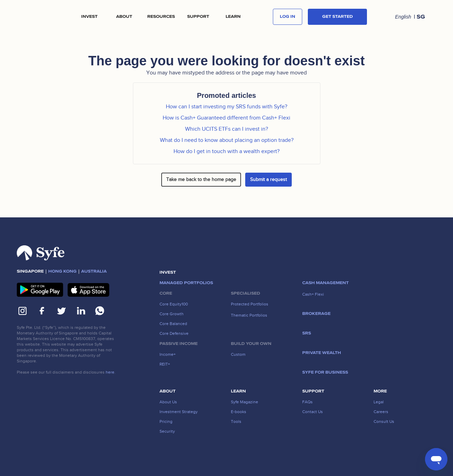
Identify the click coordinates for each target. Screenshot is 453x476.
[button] (89, 17)
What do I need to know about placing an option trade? (227, 140)
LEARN (233, 17)
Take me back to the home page (201, 179)
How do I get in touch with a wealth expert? (226, 151)
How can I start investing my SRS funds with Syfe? (226, 107)
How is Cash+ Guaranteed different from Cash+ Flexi (226, 118)
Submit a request (268, 179)
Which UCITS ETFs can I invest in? (226, 129)
